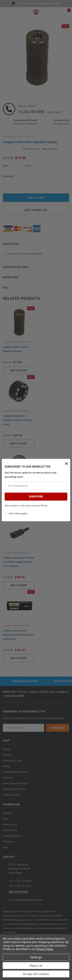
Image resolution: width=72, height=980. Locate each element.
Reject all (36, 966)
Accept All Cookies (36, 974)
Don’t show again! (18, 514)
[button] (66, 464)
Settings (36, 957)
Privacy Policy (45, 949)
